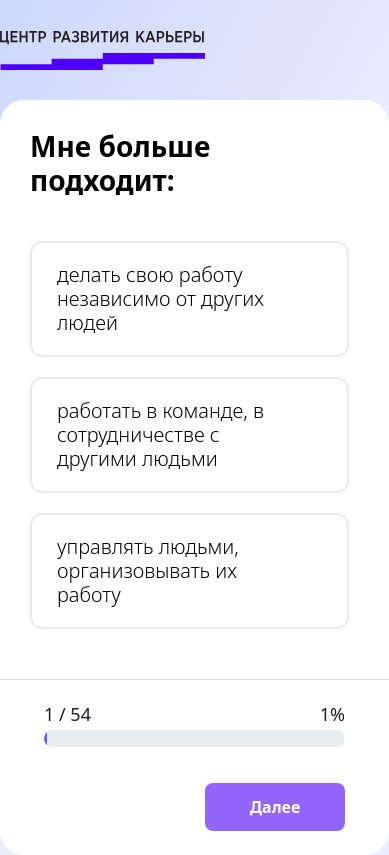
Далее (275, 807)
